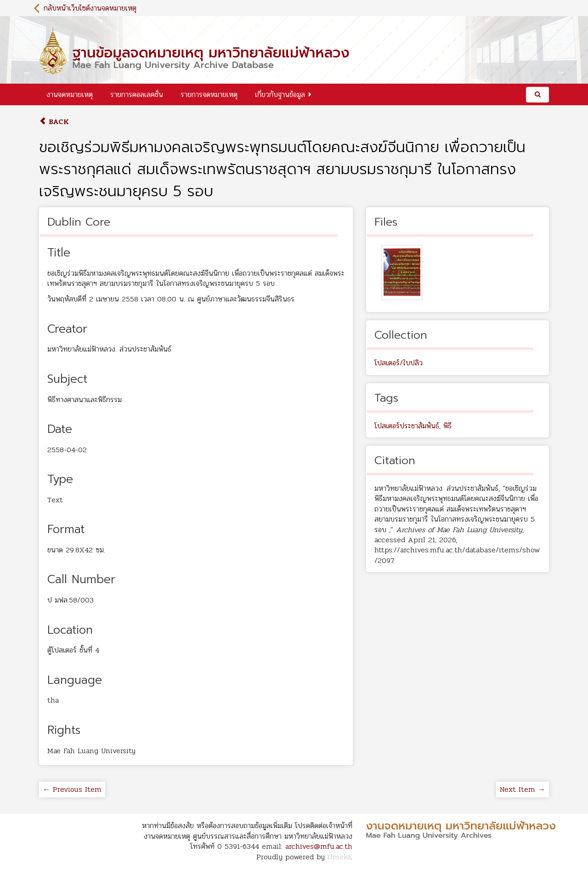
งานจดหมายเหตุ (70, 94)
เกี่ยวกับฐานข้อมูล (280, 94)
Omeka (339, 857)
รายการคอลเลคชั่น (137, 94)
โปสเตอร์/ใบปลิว (399, 363)
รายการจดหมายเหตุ (209, 94)
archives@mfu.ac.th (319, 846)
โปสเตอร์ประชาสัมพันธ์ (407, 426)
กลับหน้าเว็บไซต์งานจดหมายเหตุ (90, 8)
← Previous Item (72, 789)
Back (54, 122)
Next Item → (523, 789)
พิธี (447, 426)
